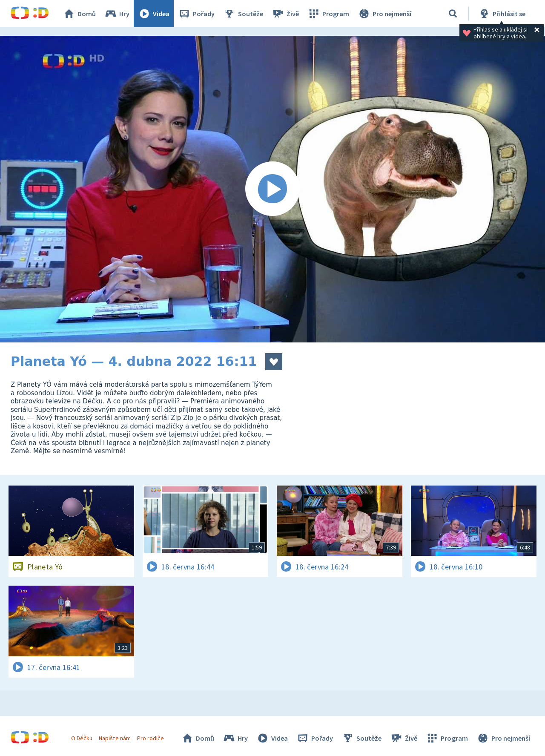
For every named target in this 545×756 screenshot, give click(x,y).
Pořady (196, 14)
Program (328, 14)
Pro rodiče (151, 738)
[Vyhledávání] (453, 14)
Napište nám (115, 738)
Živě (285, 14)
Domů (79, 14)
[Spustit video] (272, 189)
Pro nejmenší (384, 14)
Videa (154, 14)
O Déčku (82, 738)
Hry (117, 14)
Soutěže (243, 14)
